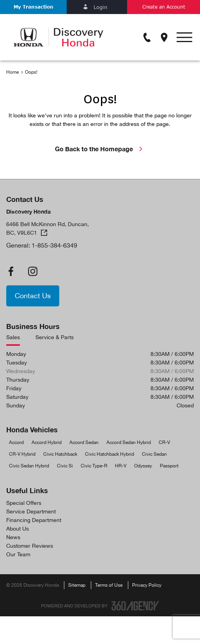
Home (12, 72)
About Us (18, 529)
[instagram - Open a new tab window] (33, 271)
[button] (33, 7)
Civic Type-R (94, 466)
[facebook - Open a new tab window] (11, 271)
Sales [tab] (13, 337)
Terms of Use (109, 585)
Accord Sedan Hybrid (129, 442)
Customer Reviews (30, 546)
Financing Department (34, 520)
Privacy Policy (147, 585)
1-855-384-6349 (54, 245)
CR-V (164, 442)
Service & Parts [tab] (55, 337)
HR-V (121, 466)
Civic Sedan (154, 454)
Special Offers (24, 503)
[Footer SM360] (135, 606)
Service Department (31, 511)
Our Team (18, 554)
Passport (169, 466)
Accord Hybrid (47, 442)
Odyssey (143, 466)
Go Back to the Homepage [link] (100, 149)
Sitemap (77, 585)
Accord (16, 442)
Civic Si (65, 466)
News (13, 537)
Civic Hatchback (60, 454)
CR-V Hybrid (22, 454)
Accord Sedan (84, 442)
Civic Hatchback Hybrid (110, 454)
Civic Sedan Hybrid (29, 466)
